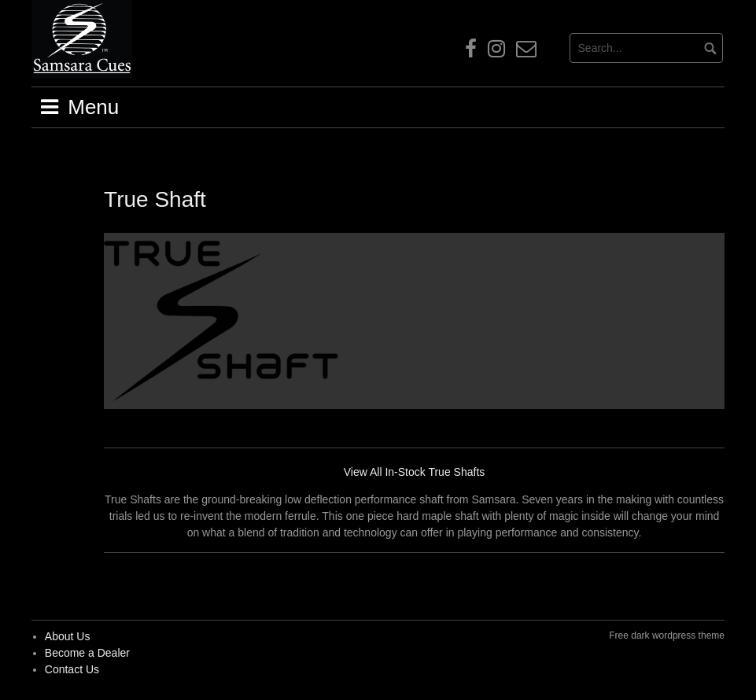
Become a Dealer (87, 653)
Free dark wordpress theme (667, 636)
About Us (68, 636)
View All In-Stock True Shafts (415, 472)
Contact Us (72, 669)
